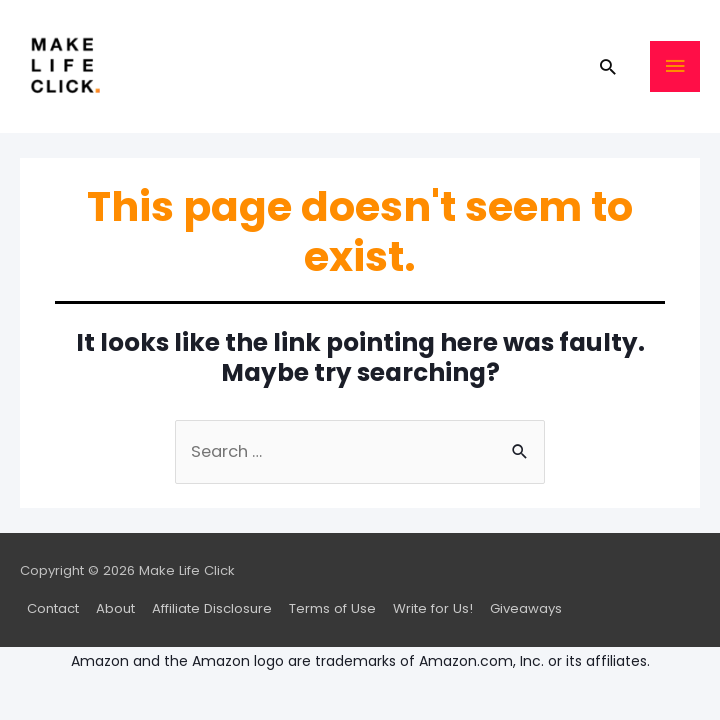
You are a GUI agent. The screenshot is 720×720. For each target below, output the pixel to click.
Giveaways (526, 608)
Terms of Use (332, 608)
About (115, 608)
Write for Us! (433, 608)
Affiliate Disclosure (212, 608)
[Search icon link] (607, 66)
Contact (53, 608)
